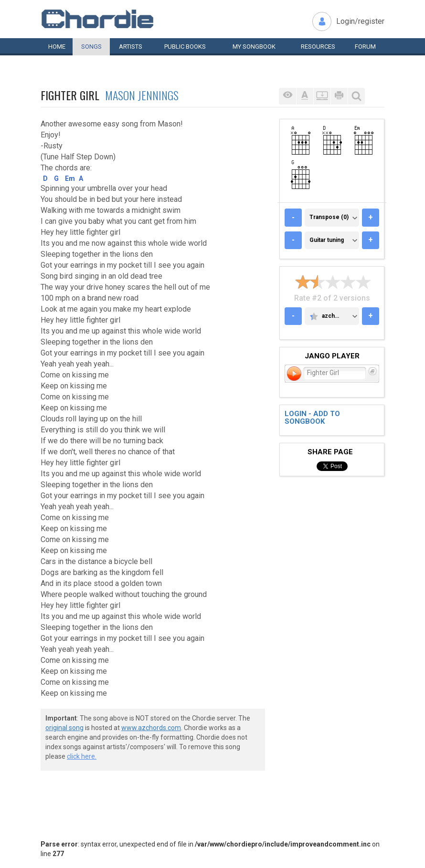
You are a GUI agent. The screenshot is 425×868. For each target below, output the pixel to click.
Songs (91, 47)
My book (254, 47)
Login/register (360, 21)
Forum (365, 47)
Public (185, 47)
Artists (131, 47)
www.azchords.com (151, 728)
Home (57, 47)
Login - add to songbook (312, 418)
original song (64, 728)
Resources (318, 47)
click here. (82, 756)
